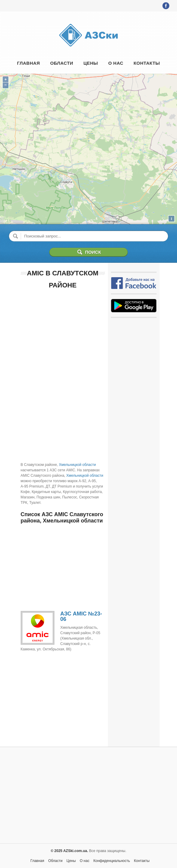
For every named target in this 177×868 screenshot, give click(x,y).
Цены (91, 63)
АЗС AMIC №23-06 (81, 616)
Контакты (147, 63)
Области (62, 63)
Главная (29, 63)
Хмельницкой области (77, 465)
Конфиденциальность (112, 861)
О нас (116, 63)
